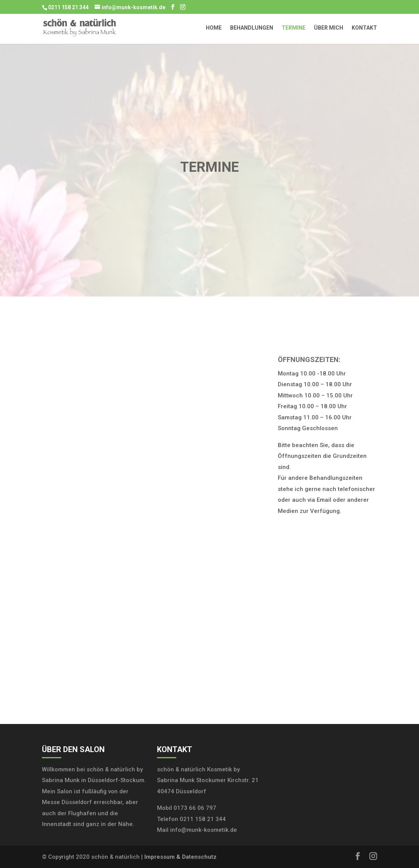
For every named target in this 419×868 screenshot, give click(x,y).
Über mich (329, 28)
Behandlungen (252, 28)
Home (214, 28)
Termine (294, 28)
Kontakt (364, 28)
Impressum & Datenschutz (180, 857)
